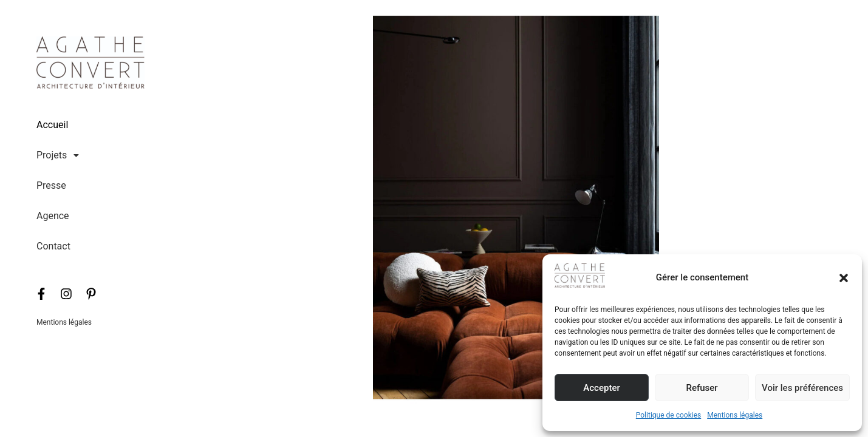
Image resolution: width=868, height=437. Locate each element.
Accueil (52, 125)
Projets (61, 155)
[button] (844, 278)
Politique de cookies (668, 415)
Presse (51, 185)
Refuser (702, 388)
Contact (53, 246)
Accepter (601, 388)
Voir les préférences (802, 388)
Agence (53, 216)
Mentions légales (735, 415)
